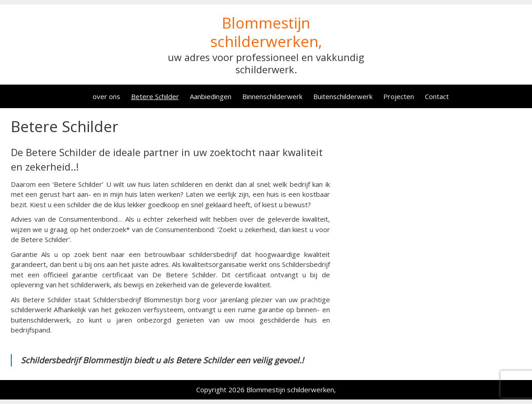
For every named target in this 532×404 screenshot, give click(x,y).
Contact (437, 96)
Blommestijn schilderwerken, (266, 32)
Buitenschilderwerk (343, 96)
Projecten (399, 96)
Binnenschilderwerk (272, 96)
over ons (106, 96)
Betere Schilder (155, 96)
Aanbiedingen (211, 96)
